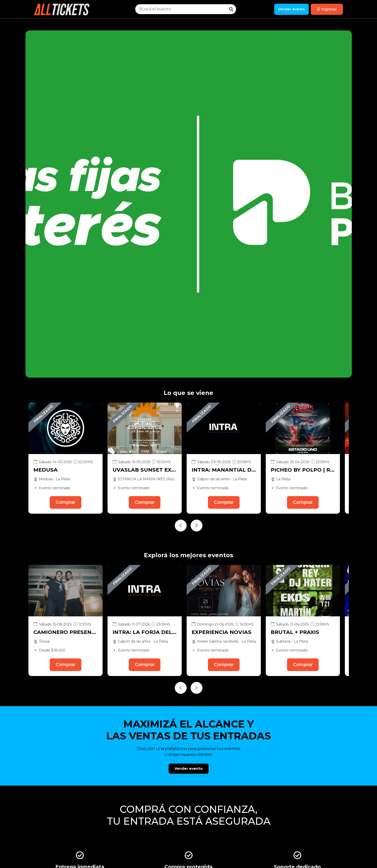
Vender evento (292, 9)
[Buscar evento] (181, 9)
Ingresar (327, 9)
